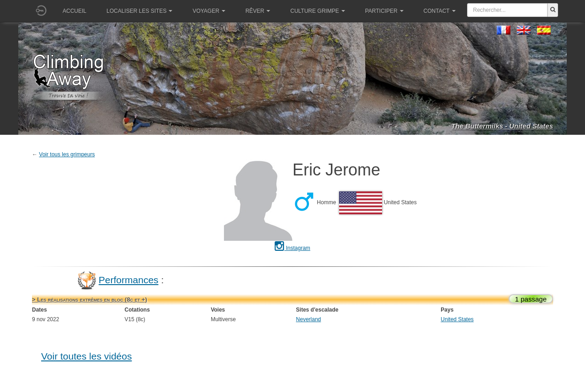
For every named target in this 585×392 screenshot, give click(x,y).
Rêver (258, 11)
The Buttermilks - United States (502, 126)
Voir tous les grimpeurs (67, 154)
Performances (129, 280)
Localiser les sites (139, 11)
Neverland (309, 319)
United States (457, 319)
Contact (440, 11)
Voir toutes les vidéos (86, 356)
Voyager (209, 11)
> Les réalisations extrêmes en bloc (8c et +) (90, 299)
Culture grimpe (317, 11)
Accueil (74, 11)
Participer (384, 11)
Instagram (292, 248)
